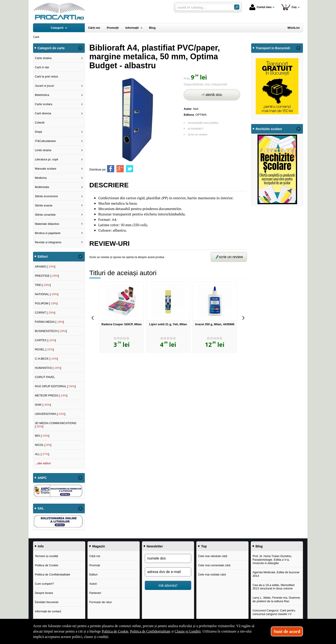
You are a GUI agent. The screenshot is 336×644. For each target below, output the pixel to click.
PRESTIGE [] (47, 276)
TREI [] (43, 285)
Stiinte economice (46, 196)
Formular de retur (101, 602)
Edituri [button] (43, 257)
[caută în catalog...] (203, 7)
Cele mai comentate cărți (214, 565)
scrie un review (198, 134)
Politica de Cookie (47, 565)
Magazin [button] (99, 546)
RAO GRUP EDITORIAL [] (55, 386)
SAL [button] (41, 508)
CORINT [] (45, 313)
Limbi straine (43, 150)
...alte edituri (43, 463)
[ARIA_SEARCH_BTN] (237, 7)
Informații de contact (48, 611)
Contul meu (260, 7)
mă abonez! (168, 585)
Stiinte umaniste (45, 215)
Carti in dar (42, 67)
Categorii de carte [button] (51, 48)
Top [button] (204, 546)
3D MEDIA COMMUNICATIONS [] (56, 425)
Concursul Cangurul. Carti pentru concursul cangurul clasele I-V (274, 612)
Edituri (93, 574)
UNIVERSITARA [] (50, 414)
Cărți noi (95, 556)
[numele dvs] (168, 558)
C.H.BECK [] (46, 359)
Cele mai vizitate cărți (212, 574)
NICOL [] (43, 445)
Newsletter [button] (155, 546)
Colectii (40, 123)
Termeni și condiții (46, 556)
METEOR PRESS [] (51, 395)
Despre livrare (44, 593)
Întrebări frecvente (47, 602)
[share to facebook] (111, 169)
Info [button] (41, 546)
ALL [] (42, 454)
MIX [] (42, 436)
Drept (38, 132)
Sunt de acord (287, 631)
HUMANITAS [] (48, 368)
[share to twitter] (130, 169)
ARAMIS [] (45, 267)
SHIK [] (43, 405)
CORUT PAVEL (45, 377)
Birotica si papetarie (48, 233)
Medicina (41, 178)
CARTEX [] (45, 340)
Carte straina (43, 58)
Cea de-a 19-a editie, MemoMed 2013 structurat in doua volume (273, 587)
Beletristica (42, 95)
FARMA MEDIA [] (49, 322)
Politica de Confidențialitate (53, 574)
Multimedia (42, 187)
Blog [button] (259, 546)
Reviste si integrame (48, 242)
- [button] (80, 48)
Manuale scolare (46, 169)
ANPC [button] (42, 478)
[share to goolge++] (120, 169)
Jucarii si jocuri (44, 86)
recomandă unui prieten (203, 123)
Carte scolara (44, 104)
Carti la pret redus (46, 76)
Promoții (95, 565)
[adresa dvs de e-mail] (168, 572)
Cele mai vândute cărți (213, 556)
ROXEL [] (44, 349)
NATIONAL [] (47, 294)
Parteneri (95, 593)
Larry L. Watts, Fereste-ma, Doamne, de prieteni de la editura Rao (277, 599)
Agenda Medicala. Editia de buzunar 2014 (276, 574)
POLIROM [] (46, 303)
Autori (93, 584)
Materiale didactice (47, 224)
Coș (289, 7)
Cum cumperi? (44, 584)
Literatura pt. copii (46, 159)
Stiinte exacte (44, 205)
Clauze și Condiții (188, 631)
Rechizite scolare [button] (269, 129)
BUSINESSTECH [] (51, 331)
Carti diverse (43, 113)
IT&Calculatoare (45, 141)
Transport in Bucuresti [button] (273, 48)
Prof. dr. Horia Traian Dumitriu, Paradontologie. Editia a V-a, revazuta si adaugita (272, 560)
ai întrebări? (196, 129)
